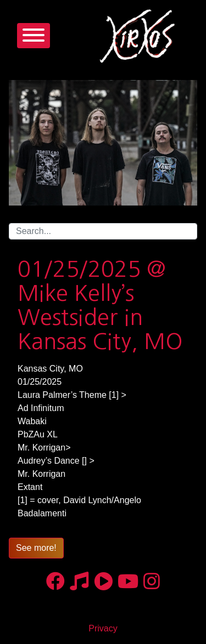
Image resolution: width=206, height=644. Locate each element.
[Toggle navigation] (34, 36)
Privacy (103, 628)
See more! (36, 548)
